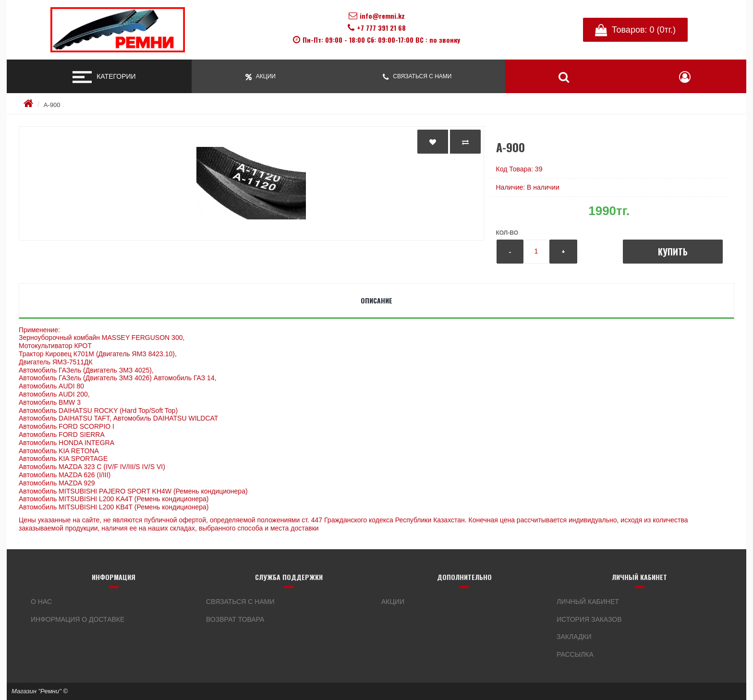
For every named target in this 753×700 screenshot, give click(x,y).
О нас (41, 602)
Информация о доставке (78, 619)
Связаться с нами (240, 602)
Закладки (574, 637)
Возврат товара (235, 619)
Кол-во (507, 233)
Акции (393, 602)
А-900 (52, 105)
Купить (673, 252)
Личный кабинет (588, 602)
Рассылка (575, 654)
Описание (376, 300)
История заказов (589, 619)
